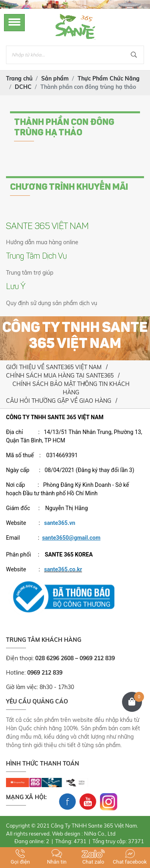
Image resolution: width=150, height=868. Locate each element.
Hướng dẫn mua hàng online (42, 242)
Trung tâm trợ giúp (30, 273)
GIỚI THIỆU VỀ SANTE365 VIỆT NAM (54, 367)
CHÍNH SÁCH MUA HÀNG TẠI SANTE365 (60, 376)
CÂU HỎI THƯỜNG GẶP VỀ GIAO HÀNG (59, 401)
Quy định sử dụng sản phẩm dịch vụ (52, 303)
